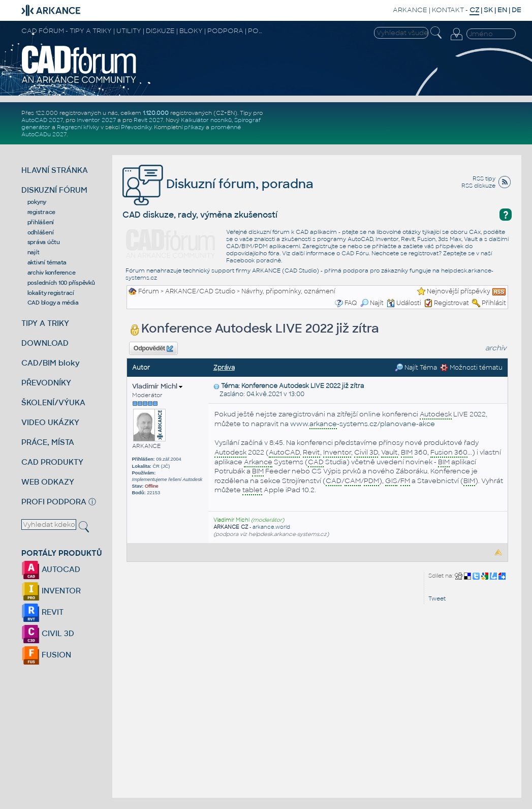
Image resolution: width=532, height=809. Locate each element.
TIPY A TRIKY (45, 323)
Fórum (149, 291)
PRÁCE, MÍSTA (48, 442)
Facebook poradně (254, 260)
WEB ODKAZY (48, 482)
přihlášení (41, 222)
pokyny (37, 202)
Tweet (437, 598)
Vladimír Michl (157, 386)
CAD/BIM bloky (51, 363)
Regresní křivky (78, 127)
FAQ (351, 303)
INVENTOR (51, 591)
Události (404, 303)
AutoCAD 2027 (42, 120)
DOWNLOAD (45, 343)
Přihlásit (494, 303)
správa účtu (44, 242)
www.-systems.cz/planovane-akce (363, 424)
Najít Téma (416, 368)
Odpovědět (153, 349)
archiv (496, 348)
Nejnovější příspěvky (459, 291)
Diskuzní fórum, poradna (218, 184)
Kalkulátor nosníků (206, 120)
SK (488, 10)
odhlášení (41, 232)
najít (34, 252)
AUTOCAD (51, 569)
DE (517, 10)
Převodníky (136, 127)
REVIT (42, 612)
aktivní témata (47, 262)
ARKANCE (410, 10)
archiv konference (52, 273)
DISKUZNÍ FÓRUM (54, 190)
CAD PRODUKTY (52, 462)
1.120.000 (156, 113)
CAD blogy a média (53, 303)
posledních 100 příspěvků (61, 283)
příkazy (194, 127)
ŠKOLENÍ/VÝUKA (53, 402)
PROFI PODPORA (54, 502)
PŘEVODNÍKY (46, 383)
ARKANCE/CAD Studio (200, 291)
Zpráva (224, 368)
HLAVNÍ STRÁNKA (55, 170)
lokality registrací (51, 293)
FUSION (46, 655)
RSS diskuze (478, 186)
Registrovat (451, 303)
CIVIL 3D (48, 633)
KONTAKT (448, 10)
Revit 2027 (148, 120)
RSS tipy (484, 178)
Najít (372, 303)
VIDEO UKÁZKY (50, 422)
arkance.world (271, 527)
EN (502, 10)
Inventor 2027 (96, 120)
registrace (42, 212)
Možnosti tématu (471, 368)
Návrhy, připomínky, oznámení (288, 291)
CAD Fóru (355, 253)
